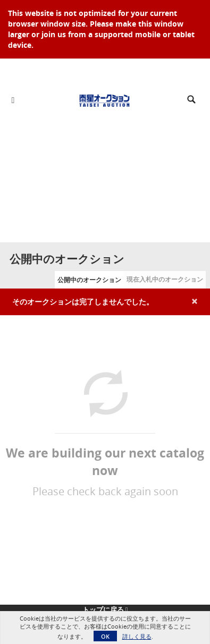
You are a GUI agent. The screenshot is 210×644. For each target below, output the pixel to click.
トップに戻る (105, 609)
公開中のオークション (89, 280)
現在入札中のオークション (165, 279)
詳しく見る (137, 636)
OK (105, 636)
